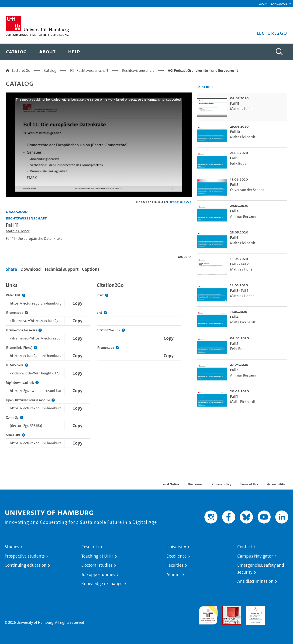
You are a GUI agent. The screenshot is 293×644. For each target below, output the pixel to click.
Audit (227, 608)
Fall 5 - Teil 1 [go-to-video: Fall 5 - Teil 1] (239, 290)
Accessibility (276, 484)
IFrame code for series (24, 330)
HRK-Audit (254, 608)
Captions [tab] (91, 269)
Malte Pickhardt (243, 137)
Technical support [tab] (61, 269)
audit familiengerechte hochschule (208, 614)
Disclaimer (195, 484)
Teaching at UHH (97, 556)
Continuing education (26, 565)
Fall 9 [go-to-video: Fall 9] (234, 158)
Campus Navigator (255, 556)
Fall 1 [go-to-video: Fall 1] (234, 396)
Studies (12, 547)
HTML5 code (17, 365)
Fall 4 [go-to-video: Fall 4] (234, 317)
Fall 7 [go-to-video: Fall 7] (234, 211)
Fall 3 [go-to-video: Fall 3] (234, 343)
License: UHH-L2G (152, 202)
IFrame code (17, 313)
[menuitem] (16, 52)
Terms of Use (249, 484)
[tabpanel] (99, 364)
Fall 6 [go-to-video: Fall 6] (234, 238)
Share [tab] (11, 269)
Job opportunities (98, 575)
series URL (16, 435)
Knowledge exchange (102, 584)
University (176, 547)
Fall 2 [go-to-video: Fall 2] (234, 370)
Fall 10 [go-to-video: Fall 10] (235, 132)
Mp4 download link (22, 383)
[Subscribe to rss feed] (199, 87)
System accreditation (279, 611)
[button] (279, 3)
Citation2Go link (111, 330)
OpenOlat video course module (30, 400)
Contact (245, 547)
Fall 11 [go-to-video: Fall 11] (235, 103)
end (102, 313)
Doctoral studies (97, 565)
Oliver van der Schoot (247, 190)
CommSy (15, 418)
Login (263, 3)
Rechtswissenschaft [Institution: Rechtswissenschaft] (26, 218)
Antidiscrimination (255, 581)
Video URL (16, 295)
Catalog (50, 70)
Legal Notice (170, 484)
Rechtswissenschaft (138, 70)
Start (103, 295)
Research (90, 547)
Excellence (177, 556)
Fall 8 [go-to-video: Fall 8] (234, 185)
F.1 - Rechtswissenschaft (89, 70)
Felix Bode (238, 163)
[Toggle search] (279, 52)
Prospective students (25, 556)
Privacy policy (221, 484)
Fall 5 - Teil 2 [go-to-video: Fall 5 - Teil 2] (239, 264)
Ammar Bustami (243, 216)
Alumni (174, 575)
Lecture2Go (21, 70)
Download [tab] (31, 269)
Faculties (175, 565)
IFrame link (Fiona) (21, 348)
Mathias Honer (18, 231)
